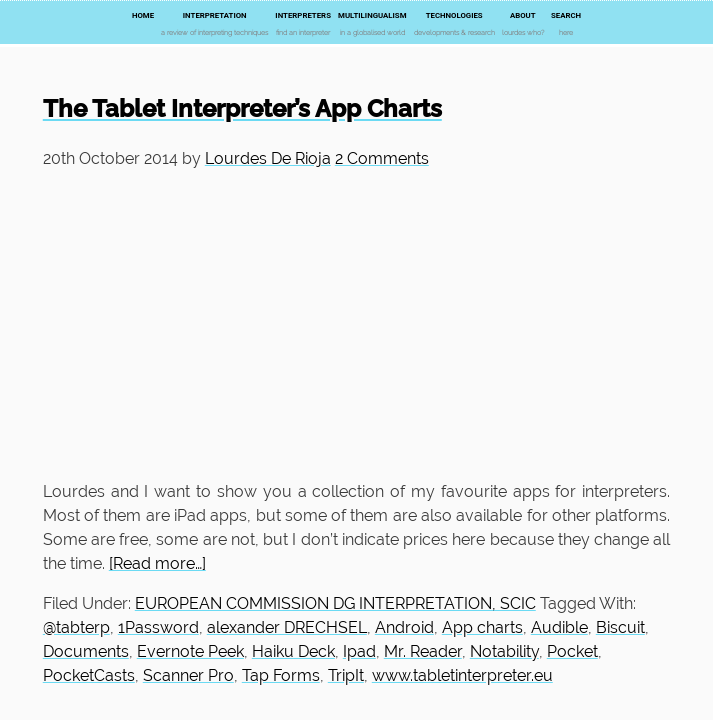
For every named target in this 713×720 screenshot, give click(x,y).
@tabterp (76, 627)
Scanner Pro (188, 675)
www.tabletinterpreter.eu (462, 675)
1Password (158, 627)
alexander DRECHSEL (287, 627)
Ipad (359, 651)
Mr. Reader (423, 651)
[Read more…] (157, 563)
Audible (559, 627)
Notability (504, 651)
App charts (482, 627)
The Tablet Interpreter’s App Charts (242, 108)
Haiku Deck (293, 651)
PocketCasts (89, 675)
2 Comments (382, 158)
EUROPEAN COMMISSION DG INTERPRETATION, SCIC (335, 603)
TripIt (346, 675)
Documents (86, 651)
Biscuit (620, 627)
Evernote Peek (190, 651)
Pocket (572, 651)
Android (404, 627)
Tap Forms (281, 675)
